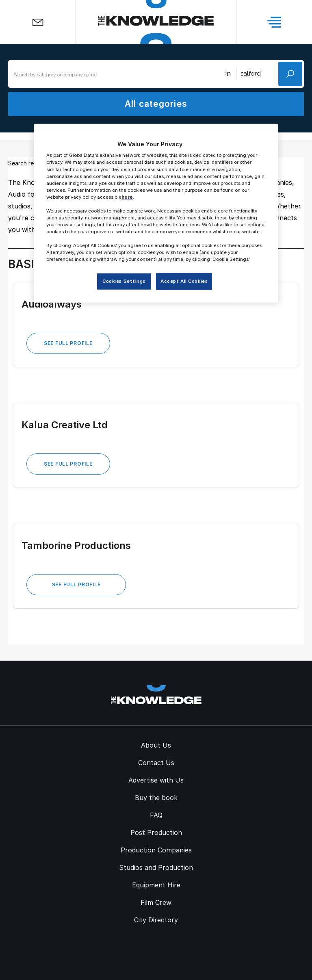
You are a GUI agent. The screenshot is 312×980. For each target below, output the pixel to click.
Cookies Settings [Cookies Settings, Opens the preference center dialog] (124, 281)
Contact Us (156, 763)
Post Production (156, 833)
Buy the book (156, 798)
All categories (156, 104)
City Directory (156, 920)
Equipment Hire (156, 885)
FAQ (156, 815)
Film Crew (156, 902)
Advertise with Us (156, 780)
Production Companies (156, 850)
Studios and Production (156, 867)
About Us (156, 745)
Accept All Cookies (184, 281)
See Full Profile (68, 343)
